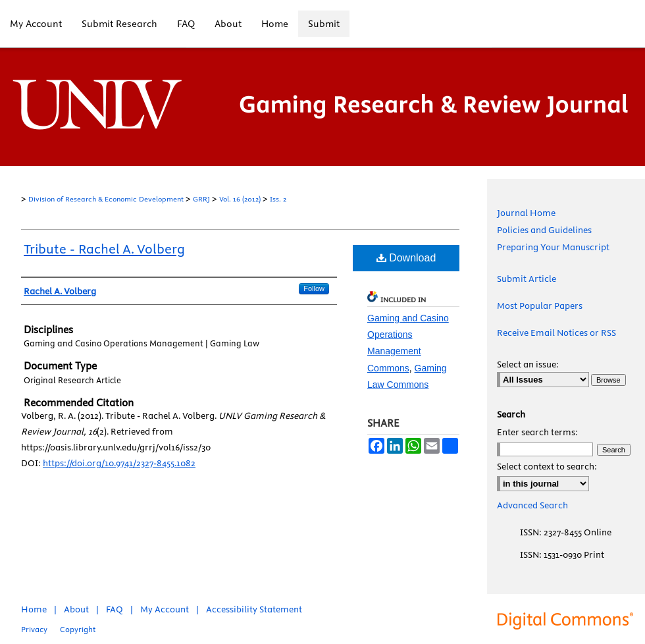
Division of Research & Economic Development (106, 199)
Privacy (34, 629)
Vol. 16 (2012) (240, 199)
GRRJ (201, 199)
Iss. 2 (278, 199)
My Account (165, 609)
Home (34, 609)
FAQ (115, 609)
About (76, 609)
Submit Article (527, 279)
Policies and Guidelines (544, 230)
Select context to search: (547, 466)
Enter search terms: (537, 432)
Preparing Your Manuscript (553, 247)
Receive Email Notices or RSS (556, 333)
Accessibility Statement (254, 609)
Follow (314, 288)
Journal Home (526, 213)
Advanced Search (532, 505)
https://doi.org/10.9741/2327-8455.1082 (119, 463)
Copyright (78, 629)
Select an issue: (528, 364)
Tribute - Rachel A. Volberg (104, 249)
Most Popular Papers (540, 306)
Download (406, 258)
